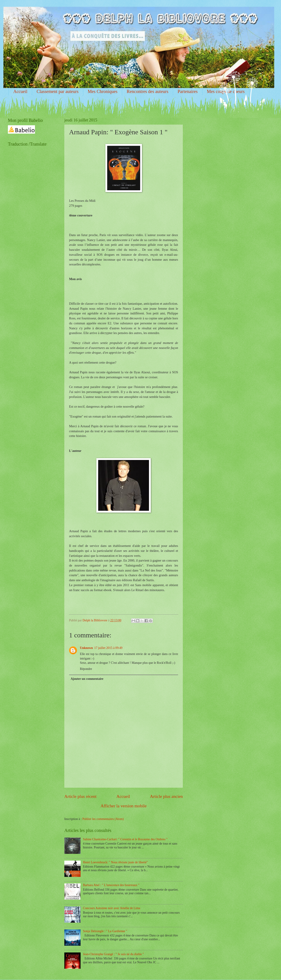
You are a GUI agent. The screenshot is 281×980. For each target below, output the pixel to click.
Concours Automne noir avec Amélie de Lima (112, 908)
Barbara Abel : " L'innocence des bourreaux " (111, 885)
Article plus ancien (166, 796)
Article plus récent (80, 796)
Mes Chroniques (103, 91)
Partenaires (188, 91)
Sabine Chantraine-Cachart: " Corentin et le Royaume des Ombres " (125, 839)
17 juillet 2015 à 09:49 (108, 648)
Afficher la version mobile (124, 806)
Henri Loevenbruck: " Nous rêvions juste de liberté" (116, 862)
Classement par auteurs (58, 91)
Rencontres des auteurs (147, 91)
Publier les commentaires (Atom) (103, 819)
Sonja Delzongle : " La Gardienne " (105, 931)
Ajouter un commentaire (87, 679)
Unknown (86, 648)
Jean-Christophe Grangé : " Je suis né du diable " (114, 954)
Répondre (86, 669)
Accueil (20, 91)
